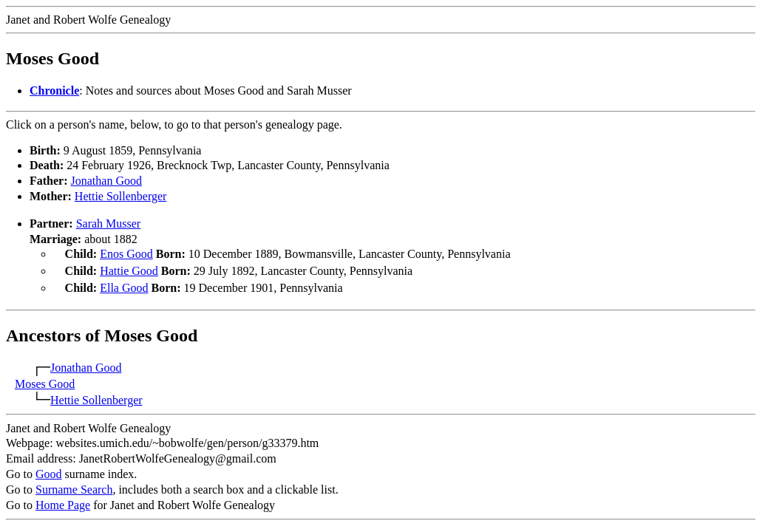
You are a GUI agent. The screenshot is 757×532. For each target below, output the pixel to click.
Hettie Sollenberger (121, 196)
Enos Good (126, 254)
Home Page (63, 501)
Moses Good (45, 379)
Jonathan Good (106, 181)
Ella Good (124, 285)
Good (49, 470)
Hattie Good (129, 269)
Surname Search (74, 485)
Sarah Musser (109, 224)
